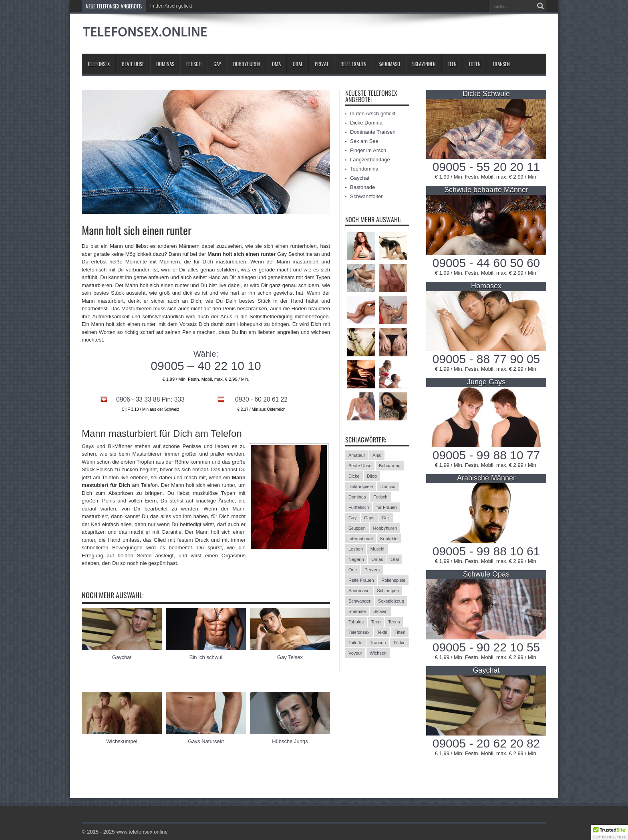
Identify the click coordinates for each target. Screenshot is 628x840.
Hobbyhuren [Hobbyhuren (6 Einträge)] (385, 528)
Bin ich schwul (206, 657)
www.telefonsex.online (142, 832)
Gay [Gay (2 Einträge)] (352, 518)
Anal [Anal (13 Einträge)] (377, 455)
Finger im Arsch (368, 150)
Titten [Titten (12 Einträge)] (400, 632)
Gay (217, 64)
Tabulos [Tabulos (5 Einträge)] (356, 622)
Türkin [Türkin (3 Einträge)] (400, 643)
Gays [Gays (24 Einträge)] (369, 518)
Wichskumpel (122, 741)
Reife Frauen (353, 64)
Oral (298, 64)
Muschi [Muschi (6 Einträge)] (377, 549)
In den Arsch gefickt (171, 6)
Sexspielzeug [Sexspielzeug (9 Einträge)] (391, 601)
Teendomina (364, 169)
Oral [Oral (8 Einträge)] (395, 559)
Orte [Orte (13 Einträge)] (353, 570)
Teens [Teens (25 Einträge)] (394, 622)
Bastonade (362, 187)
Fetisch (194, 64)
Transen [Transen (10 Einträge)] (378, 643)
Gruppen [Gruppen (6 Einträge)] (357, 528)
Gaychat (122, 657)
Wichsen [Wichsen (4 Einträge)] (378, 653)
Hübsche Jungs (290, 741)
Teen (452, 64)
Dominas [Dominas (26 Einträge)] (357, 497)
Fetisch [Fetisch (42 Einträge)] (380, 497)
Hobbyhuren (247, 64)
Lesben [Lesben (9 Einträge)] (356, 549)
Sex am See (364, 141)
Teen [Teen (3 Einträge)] (376, 622)
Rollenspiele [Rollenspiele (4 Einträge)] (393, 580)
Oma (276, 64)
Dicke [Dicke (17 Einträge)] (354, 476)
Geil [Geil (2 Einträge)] (386, 518)
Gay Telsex (290, 657)
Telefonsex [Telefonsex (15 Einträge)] (359, 632)
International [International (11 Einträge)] (361, 539)
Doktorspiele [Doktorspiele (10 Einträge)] (361, 486)
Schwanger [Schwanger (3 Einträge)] (359, 601)
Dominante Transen (373, 132)
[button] (610, 832)
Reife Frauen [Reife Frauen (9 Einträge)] (361, 580)
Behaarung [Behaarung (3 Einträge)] (390, 466)
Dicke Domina (366, 123)
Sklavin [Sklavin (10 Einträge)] (380, 611)
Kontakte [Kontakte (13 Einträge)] (389, 539)
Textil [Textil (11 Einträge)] (382, 632)
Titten (475, 64)
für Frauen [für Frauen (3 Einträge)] (387, 507)
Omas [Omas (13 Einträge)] (377, 559)
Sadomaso (389, 64)
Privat (322, 64)
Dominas (165, 64)
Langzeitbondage (370, 160)
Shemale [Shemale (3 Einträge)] (357, 611)
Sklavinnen (424, 64)
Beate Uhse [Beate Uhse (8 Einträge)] (360, 466)
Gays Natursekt (206, 741)
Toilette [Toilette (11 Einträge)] (355, 643)
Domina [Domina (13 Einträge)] (388, 486)
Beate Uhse (133, 64)
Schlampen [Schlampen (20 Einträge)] (388, 591)
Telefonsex (99, 64)
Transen (501, 64)
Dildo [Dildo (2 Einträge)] (372, 476)
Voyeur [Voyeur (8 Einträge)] (355, 653)
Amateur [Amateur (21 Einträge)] (357, 455)
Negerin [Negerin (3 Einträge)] (356, 559)
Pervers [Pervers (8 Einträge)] (372, 570)
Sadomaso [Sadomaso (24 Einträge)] (359, 591)
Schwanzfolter (366, 196)
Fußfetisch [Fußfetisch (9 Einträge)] (359, 507)
